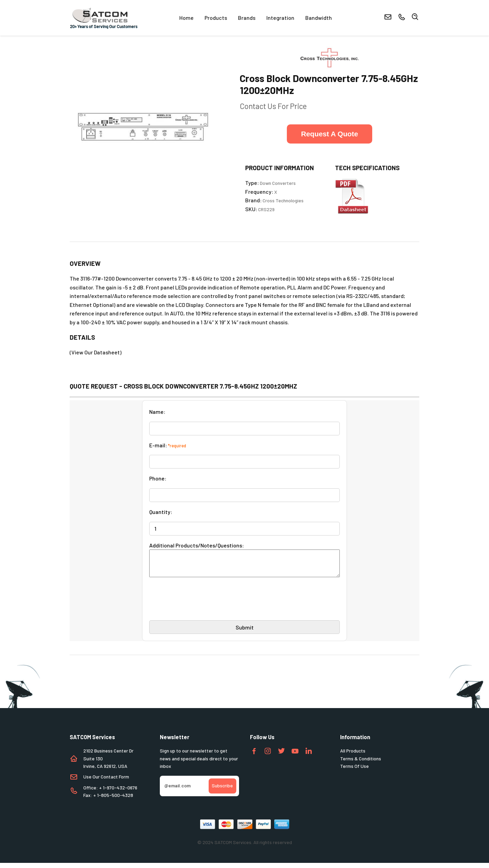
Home (186, 18)
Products (216, 18)
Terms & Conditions (361, 764)
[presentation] (201, 607)
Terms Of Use (354, 771)
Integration (280, 18)
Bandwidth (319, 18)
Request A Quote (329, 134)
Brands (247, 18)
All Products (353, 756)
